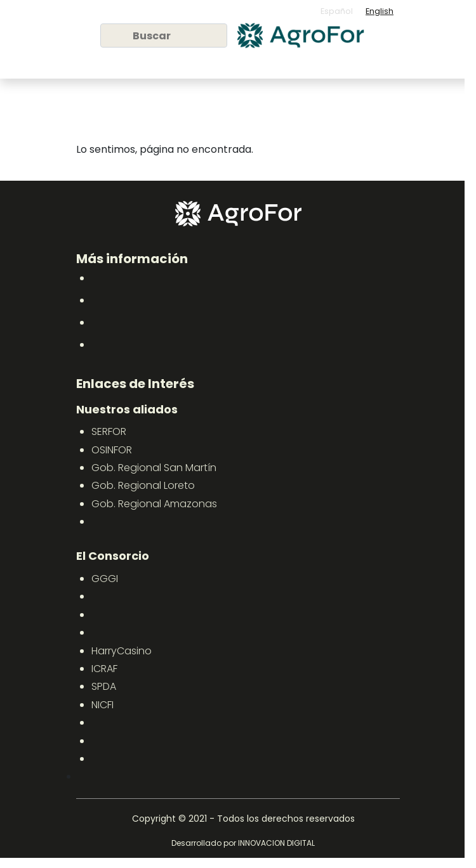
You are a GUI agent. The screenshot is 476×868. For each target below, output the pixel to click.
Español (337, 11)
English (380, 11)
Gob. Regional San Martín (154, 468)
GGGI (105, 579)
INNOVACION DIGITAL (276, 843)
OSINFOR (112, 450)
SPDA (104, 686)
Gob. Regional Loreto (143, 485)
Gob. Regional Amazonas (154, 504)
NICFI (102, 705)
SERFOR (109, 431)
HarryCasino (122, 651)
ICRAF (104, 669)
